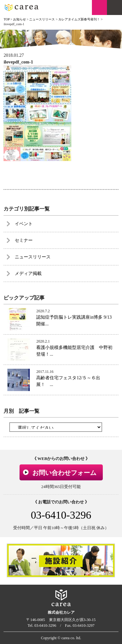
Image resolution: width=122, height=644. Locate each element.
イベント (24, 224)
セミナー (24, 240)
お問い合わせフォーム (64, 473)
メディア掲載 (28, 274)
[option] (61, 560)
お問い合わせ (99, 7)
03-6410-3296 (61, 515)
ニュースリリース (33, 257)
